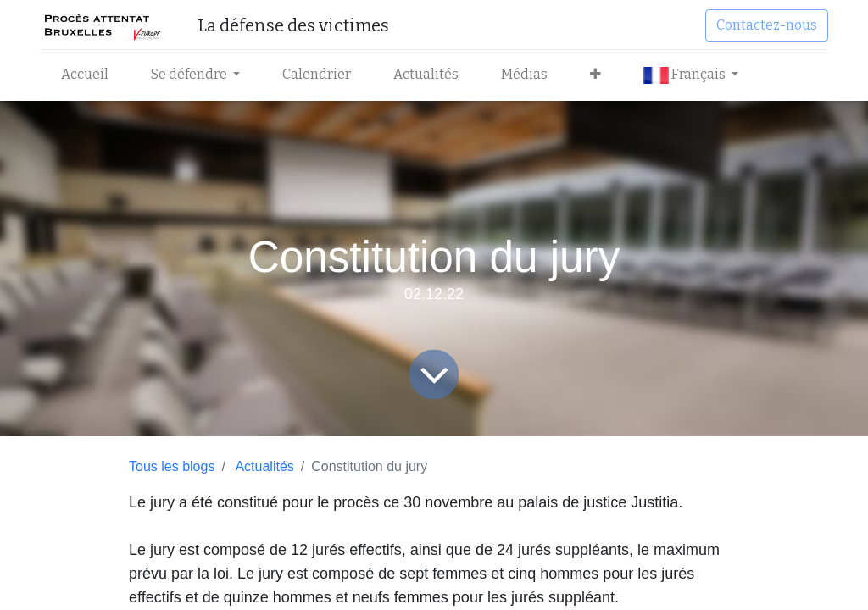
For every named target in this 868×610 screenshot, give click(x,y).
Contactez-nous (767, 25)
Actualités (264, 466)
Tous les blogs (172, 466)
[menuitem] (85, 75)
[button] (595, 75)
